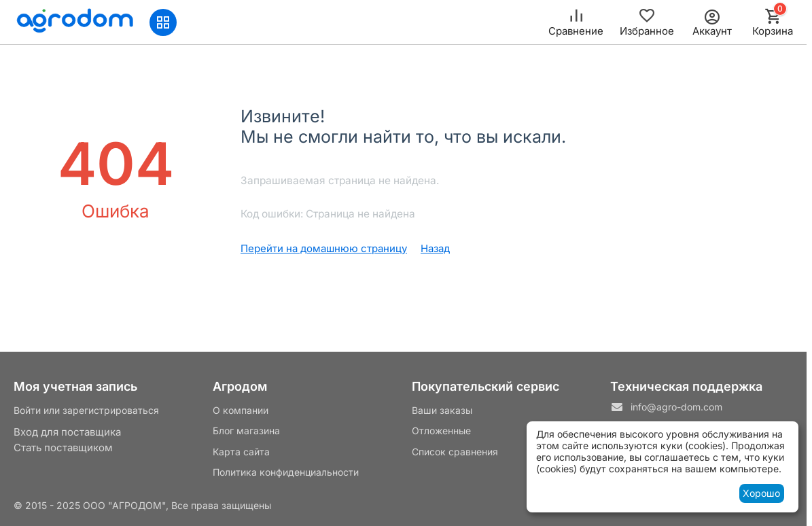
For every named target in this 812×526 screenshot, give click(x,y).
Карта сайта (241, 452)
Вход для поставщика (67, 432)
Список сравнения (455, 452)
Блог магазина (246, 431)
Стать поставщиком (63, 448)
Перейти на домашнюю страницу (324, 248)
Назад (435, 248)
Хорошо (761, 493)
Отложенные (441, 431)
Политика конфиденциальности (286, 472)
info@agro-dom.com (676, 407)
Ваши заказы (442, 410)
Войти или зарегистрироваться (86, 410)
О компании (241, 410)
